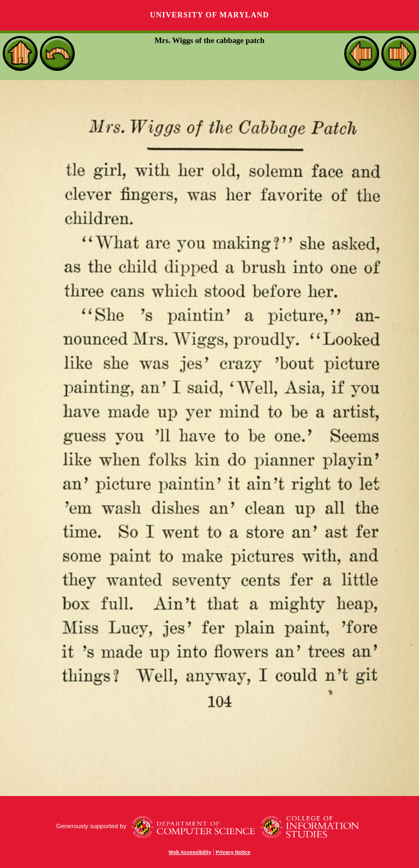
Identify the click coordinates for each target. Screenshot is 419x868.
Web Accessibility (190, 852)
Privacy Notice (233, 852)
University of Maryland (209, 15)
